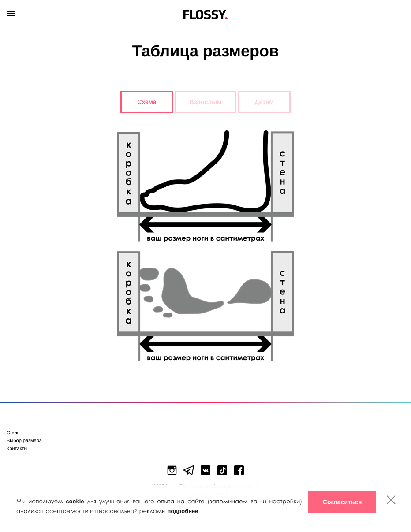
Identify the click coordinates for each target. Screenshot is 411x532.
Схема (147, 102)
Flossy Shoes (206, 13)
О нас (13, 433)
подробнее (183, 511)
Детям (264, 102)
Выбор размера (24, 441)
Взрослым (206, 102)
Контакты (17, 449)
